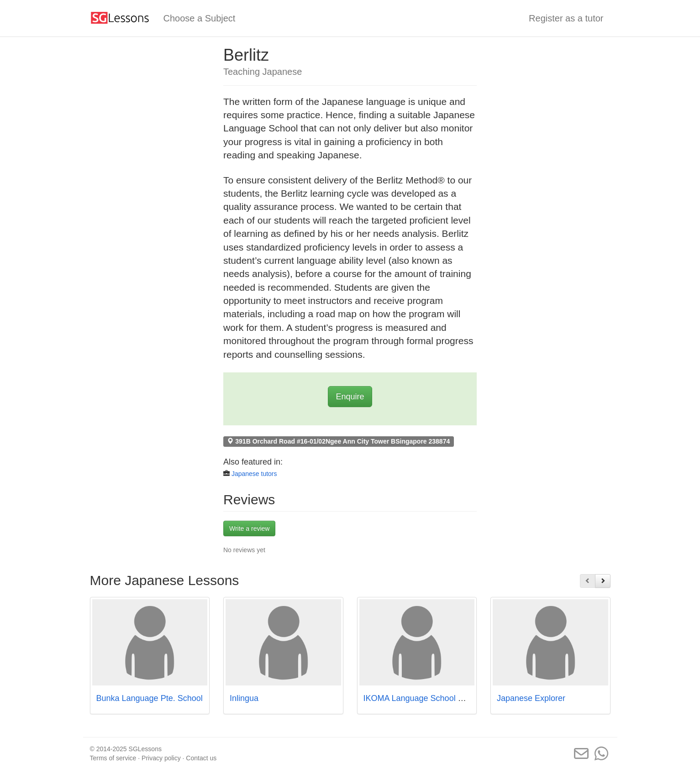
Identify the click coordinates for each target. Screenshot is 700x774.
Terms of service (113, 758)
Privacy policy (161, 758)
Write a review (249, 528)
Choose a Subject (200, 18)
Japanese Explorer (531, 698)
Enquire (350, 397)
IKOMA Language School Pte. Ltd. (426, 698)
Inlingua (244, 698)
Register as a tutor (566, 18)
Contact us (201, 758)
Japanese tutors (254, 474)
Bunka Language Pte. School (150, 698)
